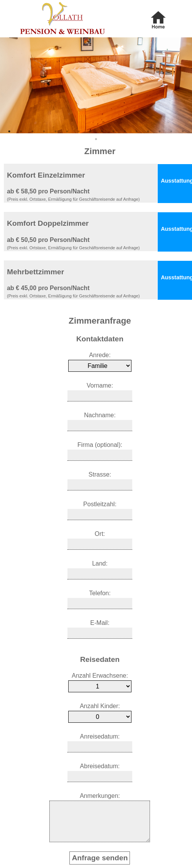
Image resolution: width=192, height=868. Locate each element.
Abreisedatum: (100, 766)
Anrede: (100, 355)
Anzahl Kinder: (100, 706)
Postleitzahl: (100, 504)
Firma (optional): (100, 445)
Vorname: (100, 385)
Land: (100, 563)
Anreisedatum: (100, 736)
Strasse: (100, 474)
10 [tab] (113, 131)
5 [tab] (56, 131)
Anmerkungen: (100, 796)
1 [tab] (9, 131)
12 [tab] (136, 131)
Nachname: (100, 415)
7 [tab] (79, 131)
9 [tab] (102, 131)
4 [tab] (44, 131)
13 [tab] (148, 131)
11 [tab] (125, 131)
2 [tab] (21, 131)
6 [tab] (67, 131)
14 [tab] (160, 131)
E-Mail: (100, 623)
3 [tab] (32, 131)
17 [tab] (96, 139)
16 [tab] (183, 131)
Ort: (100, 534)
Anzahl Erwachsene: (100, 676)
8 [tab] (90, 131)
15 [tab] (171, 131)
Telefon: (100, 593)
